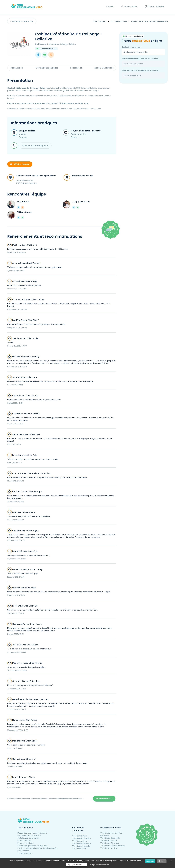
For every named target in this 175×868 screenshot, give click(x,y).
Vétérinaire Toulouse (81, 838)
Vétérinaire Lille (79, 849)
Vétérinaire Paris (80, 836)
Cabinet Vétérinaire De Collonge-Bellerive (36, 176)
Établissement (100, 21)
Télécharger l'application (28, 838)
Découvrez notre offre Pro (29, 835)
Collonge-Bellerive (119, 21)
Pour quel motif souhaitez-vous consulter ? (140, 59)
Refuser (162, 861)
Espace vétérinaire (26, 843)
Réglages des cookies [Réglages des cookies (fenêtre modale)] (77, 865)
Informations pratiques (47, 68)
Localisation (76, 68)
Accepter (150, 861)
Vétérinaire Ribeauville (110, 838)
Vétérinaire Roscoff (109, 841)
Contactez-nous (25, 853)
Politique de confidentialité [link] (99, 865)
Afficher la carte (20, 164)
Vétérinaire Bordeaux (82, 843)
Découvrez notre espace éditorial (32, 833)
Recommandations (104, 68)
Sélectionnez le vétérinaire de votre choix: (140, 70)
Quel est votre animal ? (131, 47)
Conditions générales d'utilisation (32, 846)
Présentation (16, 68)
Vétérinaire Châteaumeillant (113, 846)
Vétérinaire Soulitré (109, 848)
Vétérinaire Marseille (81, 846)
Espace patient (24, 841)
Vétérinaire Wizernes (110, 843)
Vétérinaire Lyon (79, 841)
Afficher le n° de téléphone (35, 145)
